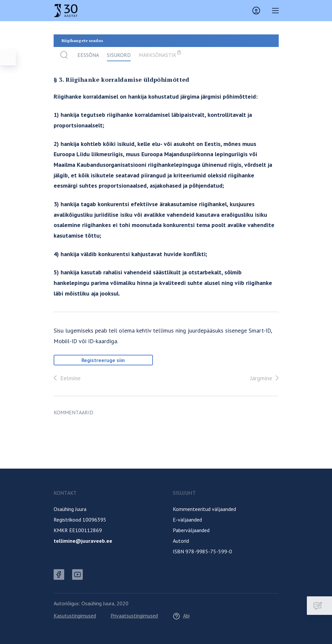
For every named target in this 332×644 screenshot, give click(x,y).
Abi (181, 616)
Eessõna (88, 55)
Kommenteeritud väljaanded (204, 509)
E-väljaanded (187, 520)
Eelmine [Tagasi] (66, 378)
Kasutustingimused (75, 616)
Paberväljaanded (191, 530)
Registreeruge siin (103, 360)
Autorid (181, 541)
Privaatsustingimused (134, 616)
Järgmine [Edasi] (266, 378)
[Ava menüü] (8, 58)
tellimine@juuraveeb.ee (83, 541)
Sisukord (119, 55)
